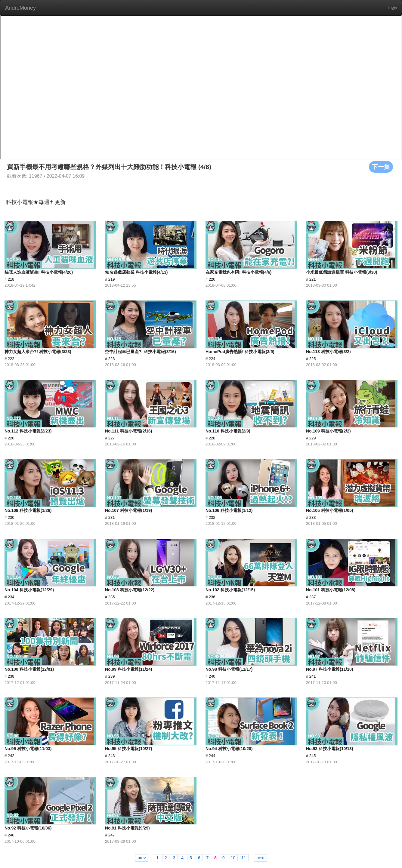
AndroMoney (20, 8)
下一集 (381, 167)
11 (244, 858)
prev (142, 858)
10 (233, 858)
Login (392, 8)
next (260, 858)
